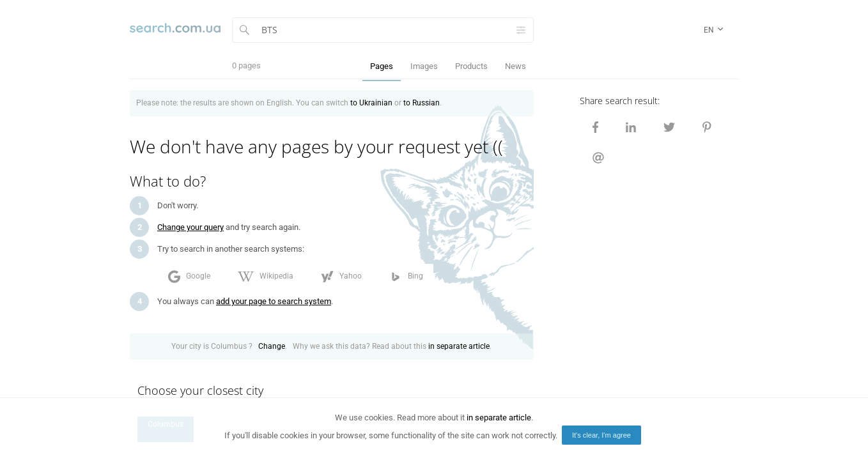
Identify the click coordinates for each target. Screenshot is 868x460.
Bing (406, 277)
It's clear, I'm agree (601, 435)
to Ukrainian (371, 103)
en (715, 31)
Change (272, 346)
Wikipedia (266, 277)
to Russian (422, 103)
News (515, 66)
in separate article (459, 346)
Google (189, 277)
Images (424, 66)
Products (471, 66)
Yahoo (341, 277)
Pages (382, 66)
